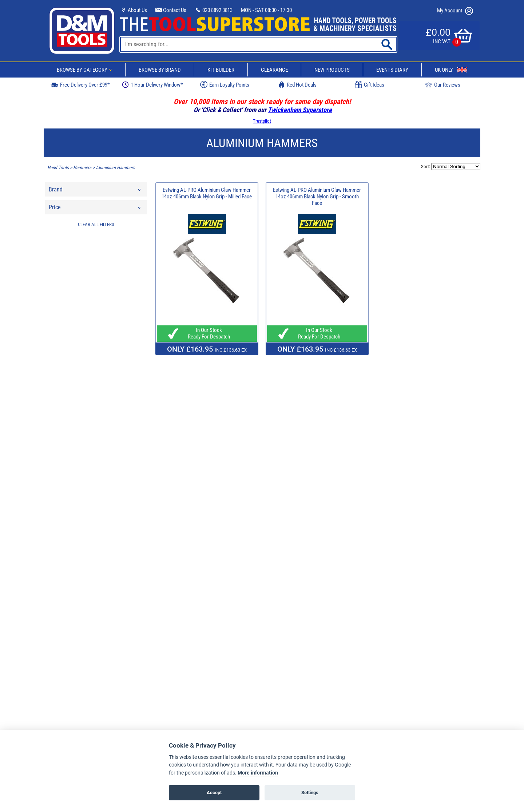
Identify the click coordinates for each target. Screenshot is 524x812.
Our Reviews (442, 85)
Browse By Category (86, 70)
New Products (332, 70)
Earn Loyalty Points (225, 84)
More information (258, 773)
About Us (134, 10)
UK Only (451, 70)
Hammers (82, 168)
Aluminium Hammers (115, 168)
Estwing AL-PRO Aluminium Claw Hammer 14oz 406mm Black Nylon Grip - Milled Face (207, 193)
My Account (455, 11)
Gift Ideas (370, 85)
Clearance (274, 70)
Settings (310, 793)
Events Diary (392, 70)
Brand (95, 191)
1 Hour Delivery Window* (152, 85)
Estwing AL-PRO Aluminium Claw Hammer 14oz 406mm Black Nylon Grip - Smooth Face (317, 197)
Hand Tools (58, 168)
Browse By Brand (160, 70)
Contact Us (171, 10)
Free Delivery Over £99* (80, 85)
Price (95, 209)
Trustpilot (262, 121)
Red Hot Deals (297, 85)
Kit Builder (221, 70)
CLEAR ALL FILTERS (96, 224)
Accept (214, 793)
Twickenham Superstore (300, 110)
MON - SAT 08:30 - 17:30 (266, 10)
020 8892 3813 (214, 10)
